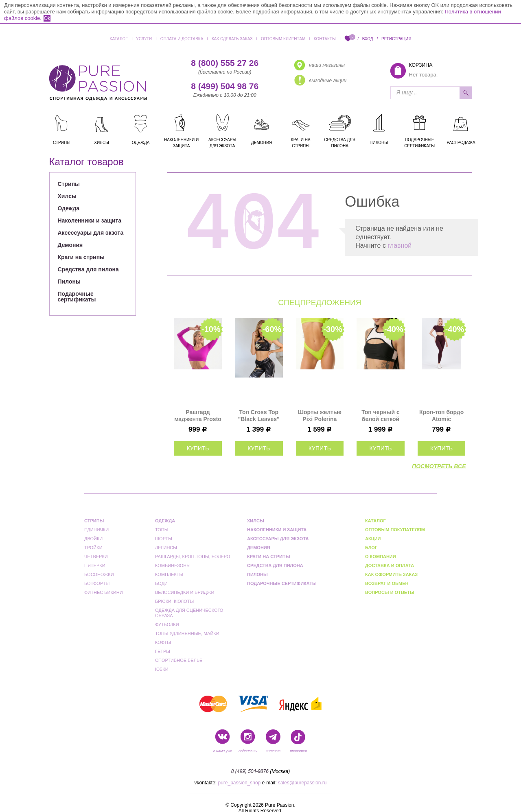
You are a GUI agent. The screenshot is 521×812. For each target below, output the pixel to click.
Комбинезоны (173, 565)
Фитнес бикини (104, 592)
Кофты (163, 642)
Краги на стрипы (81, 257)
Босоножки (99, 574)
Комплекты (169, 574)
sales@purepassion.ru (302, 783)
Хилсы (67, 196)
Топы (162, 530)
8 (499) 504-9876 (250, 771)
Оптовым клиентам (283, 39)
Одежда (69, 208)
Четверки (96, 557)
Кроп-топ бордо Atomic (441, 416)
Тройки (93, 548)
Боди (161, 583)
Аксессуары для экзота (91, 233)
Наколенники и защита (90, 220)
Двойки (93, 539)
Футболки (167, 624)
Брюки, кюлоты (174, 601)
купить (198, 448)
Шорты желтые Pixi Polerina (320, 416)
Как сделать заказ (232, 39)
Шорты (164, 539)
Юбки (162, 669)
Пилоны (69, 282)
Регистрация (396, 39)
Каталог (119, 39)
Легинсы (166, 548)
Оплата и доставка (182, 39)
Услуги (144, 39)
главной (400, 246)
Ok (47, 18)
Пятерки (95, 565)
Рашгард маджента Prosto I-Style (198, 416)
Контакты (325, 39)
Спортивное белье (179, 660)
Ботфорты (97, 583)
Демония (70, 245)
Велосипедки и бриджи (185, 592)
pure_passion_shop (240, 783)
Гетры (163, 651)
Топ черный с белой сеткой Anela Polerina (380, 416)
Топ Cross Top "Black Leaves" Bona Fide (259, 416)
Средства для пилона (88, 269)
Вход (368, 39)
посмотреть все (439, 466)
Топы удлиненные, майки (187, 633)
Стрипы (69, 184)
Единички (96, 530)
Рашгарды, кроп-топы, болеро (193, 557)
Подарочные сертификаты (77, 297)
